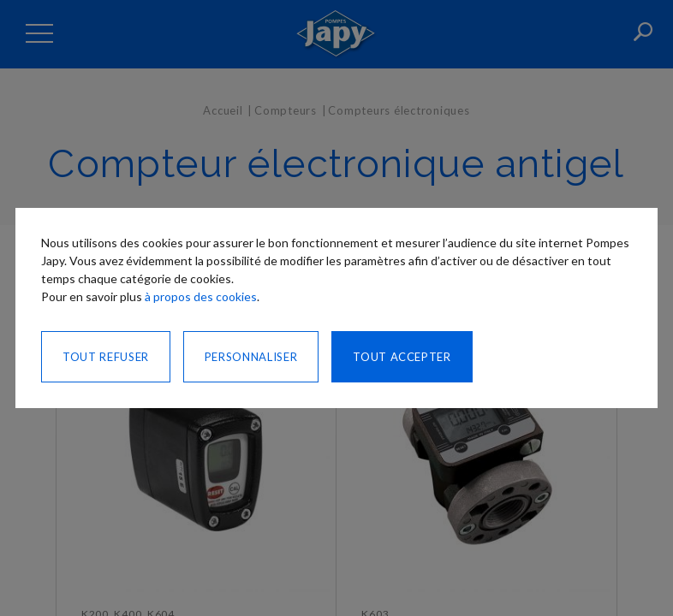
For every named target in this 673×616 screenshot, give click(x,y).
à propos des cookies (201, 296)
